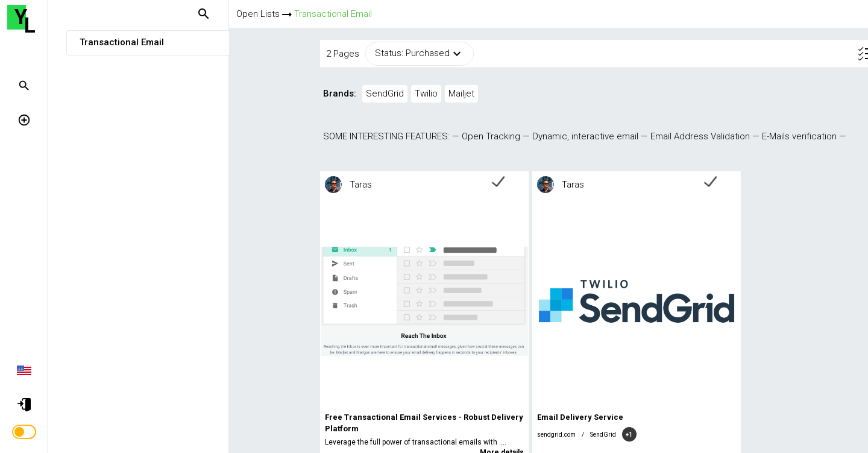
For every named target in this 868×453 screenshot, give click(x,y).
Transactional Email (333, 14)
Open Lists (258, 14)
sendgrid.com (467, 435)
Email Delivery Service (490, 417)
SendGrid (513, 435)
